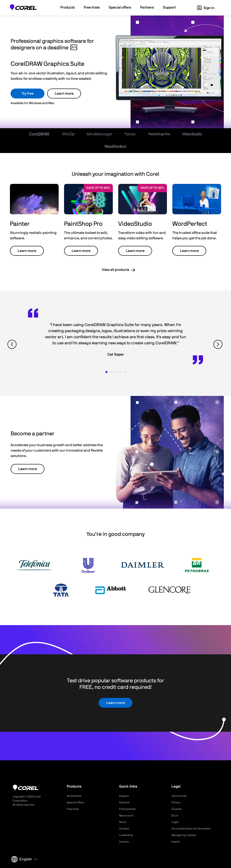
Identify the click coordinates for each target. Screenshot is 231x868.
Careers (125, 842)
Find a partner (129, 809)
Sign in (206, 8)
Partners (125, 802)
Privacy (177, 802)
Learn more (64, 94)
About (123, 822)
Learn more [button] (27, 251)
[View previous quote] (13, 344)
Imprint (176, 842)
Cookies (177, 809)
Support (125, 796)
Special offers (77, 802)
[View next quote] (218, 344)
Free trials (74, 809)
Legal (175, 822)
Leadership (127, 835)
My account (128, 815)
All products (75, 796)
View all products (115, 270)
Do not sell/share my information (195, 829)
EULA (175, 815)
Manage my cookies (186, 835)
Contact (125, 829)
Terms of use (180, 796)
